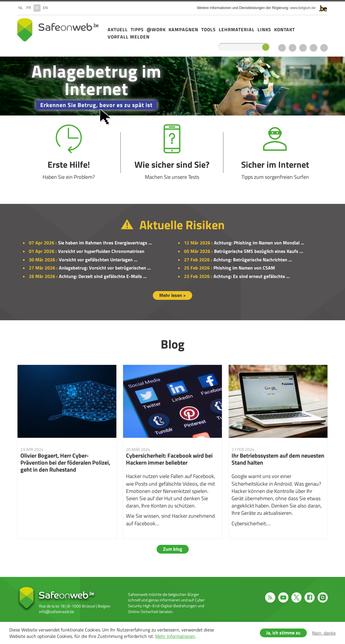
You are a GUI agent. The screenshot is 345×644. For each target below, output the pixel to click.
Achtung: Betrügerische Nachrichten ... (253, 260)
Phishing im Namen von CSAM (244, 268)
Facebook (314, 48)
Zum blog (173, 549)
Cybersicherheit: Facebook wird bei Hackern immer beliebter (172, 452)
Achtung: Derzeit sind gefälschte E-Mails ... (103, 276)
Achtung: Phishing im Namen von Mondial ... (259, 243)
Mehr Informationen (175, 636)
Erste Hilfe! (69, 152)
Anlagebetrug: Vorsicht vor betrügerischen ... (105, 268)
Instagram (324, 48)
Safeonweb (58, 30)
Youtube (293, 48)
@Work (156, 29)
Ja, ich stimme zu (283, 633)
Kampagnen (183, 29)
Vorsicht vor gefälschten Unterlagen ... (98, 260)
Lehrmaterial (237, 29)
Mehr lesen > (172, 295)
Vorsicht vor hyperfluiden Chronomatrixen (101, 251)
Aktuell (118, 29)
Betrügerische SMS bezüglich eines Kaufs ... (259, 251)
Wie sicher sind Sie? (172, 152)
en (45, 8)
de (37, 8)
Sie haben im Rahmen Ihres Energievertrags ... (105, 243)
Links (264, 29)
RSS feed (282, 48)
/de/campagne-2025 (172, 86)
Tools (209, 29)
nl (21, 8)
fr (29, 8)
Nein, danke (324, 633)
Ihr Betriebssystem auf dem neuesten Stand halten (278, 452)
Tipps (137, 29)
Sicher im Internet (275, 152)
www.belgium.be (303, 8)
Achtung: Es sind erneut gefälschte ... (252, 276)
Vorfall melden (129, 37)
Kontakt (284, 29)
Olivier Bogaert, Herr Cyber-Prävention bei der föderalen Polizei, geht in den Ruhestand (67, 452)
